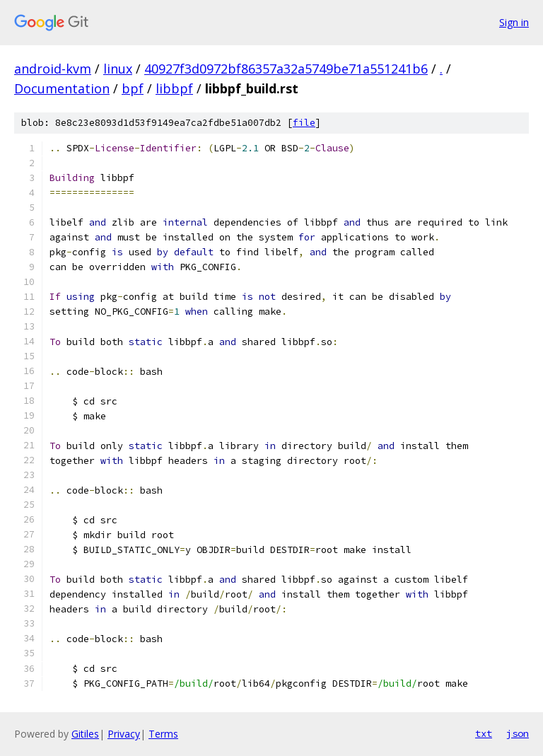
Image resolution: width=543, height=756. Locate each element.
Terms (163, 734)
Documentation (62, 88)
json (518, 733)
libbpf (174, 88)
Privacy (124, 734)
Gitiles (85, 734)
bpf (133, 88)
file (304, 123)
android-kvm (53, 69)
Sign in (514, 22)
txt (484, 733)
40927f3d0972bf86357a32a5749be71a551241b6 (286, 69)
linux (118, 69)
